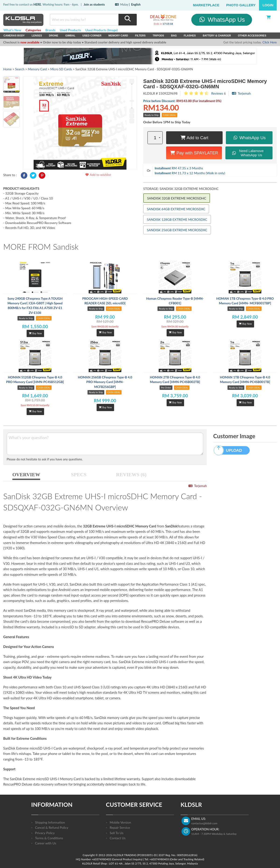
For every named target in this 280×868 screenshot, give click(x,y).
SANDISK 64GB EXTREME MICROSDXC (176, 209)
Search (20, 69)
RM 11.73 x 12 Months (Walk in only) (190, 173)
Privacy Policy (45, 833)
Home (7, 69)
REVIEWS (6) (131, 475)
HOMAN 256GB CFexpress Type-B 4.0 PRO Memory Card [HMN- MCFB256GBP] (105, 382)
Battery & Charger (217, 36)
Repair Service (120, 827)
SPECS (79, 475)
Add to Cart (194, 138)
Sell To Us (117, 833)
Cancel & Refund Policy (52, 827)
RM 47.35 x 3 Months (179, 168)
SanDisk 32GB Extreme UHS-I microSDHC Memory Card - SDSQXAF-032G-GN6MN (205, 84)
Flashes (190, 36)
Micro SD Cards (61, 69)
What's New (12, 30)
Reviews (217, 93)
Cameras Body (14, 36)
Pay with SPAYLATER (194, 153)
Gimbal (70, 36)
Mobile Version (120, 822)
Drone (54, 36)
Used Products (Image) (101, 30)
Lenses (37, 36)
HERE (37, 4)
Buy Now (35, 333)
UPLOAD (230, 450)
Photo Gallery (241, 5)
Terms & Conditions (49, 838)
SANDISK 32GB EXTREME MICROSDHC (177, 198)
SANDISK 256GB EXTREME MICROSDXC (177, 230)
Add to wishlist (98, 175)
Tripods (158, 36)
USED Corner (92, 36)
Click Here (270, 42)
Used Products (70, 30)
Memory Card (118, 36)
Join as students (94, 4)
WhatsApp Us (222, 20)
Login (268, 5)
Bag (174, 36)
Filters (140, 36)
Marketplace (206, 5)
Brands (51, 30)
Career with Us (46, 843)
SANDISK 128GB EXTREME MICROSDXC (177, 219)
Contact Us (118, 838)
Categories (33, 30)
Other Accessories (252, 36)
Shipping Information (50, 822)
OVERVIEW (26, 475)
